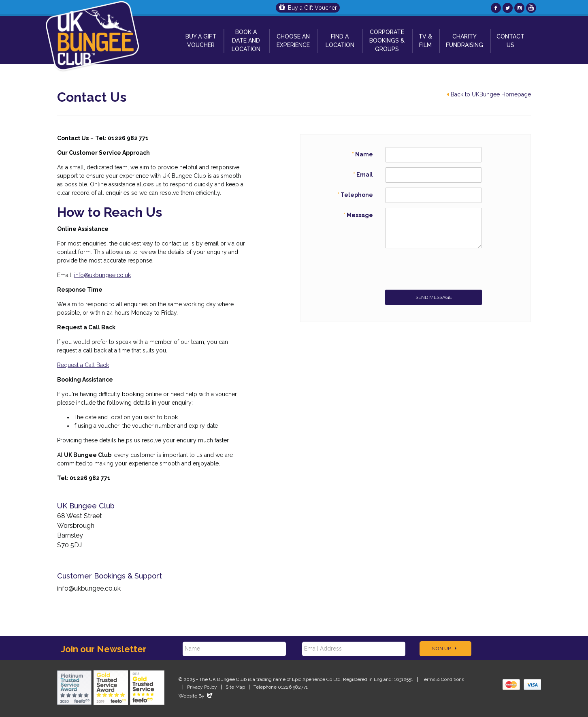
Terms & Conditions (443, 679)
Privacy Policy (202, 687)
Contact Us (510, 41)
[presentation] (447, 269)
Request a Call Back (83, 365)
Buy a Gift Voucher (308, 8)
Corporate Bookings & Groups (387, 41)
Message (360, 215)
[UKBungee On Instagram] (519, 8)
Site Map (235, 687)
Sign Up (444, 649)
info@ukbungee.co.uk (102, 275)
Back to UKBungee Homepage (489, 94)
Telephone (357, 195)
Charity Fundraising (464, 41)
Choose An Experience (293, 41)
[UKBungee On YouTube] (531, 8)
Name (364, 154)
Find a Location (340, 41)
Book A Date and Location (246, 41)
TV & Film (425, 41)
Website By (196, 696)
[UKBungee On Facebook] (496, 8)
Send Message (434, 297)
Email (365, 175)
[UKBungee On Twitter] (508, 8)
